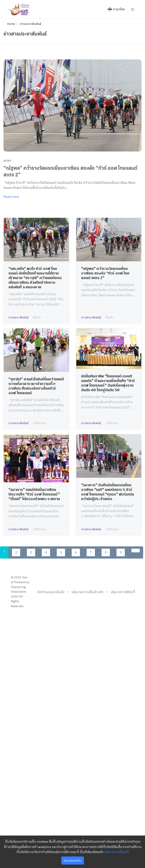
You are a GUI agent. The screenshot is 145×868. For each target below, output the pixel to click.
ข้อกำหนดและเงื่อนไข (51, 592)
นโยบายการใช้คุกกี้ (117, 852)
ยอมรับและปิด (72, 861)
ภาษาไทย (116, 9)
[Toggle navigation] (133, 9)
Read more (11, 197)
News (7, 161)
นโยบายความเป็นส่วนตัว (88, 592)
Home (11, 24)
